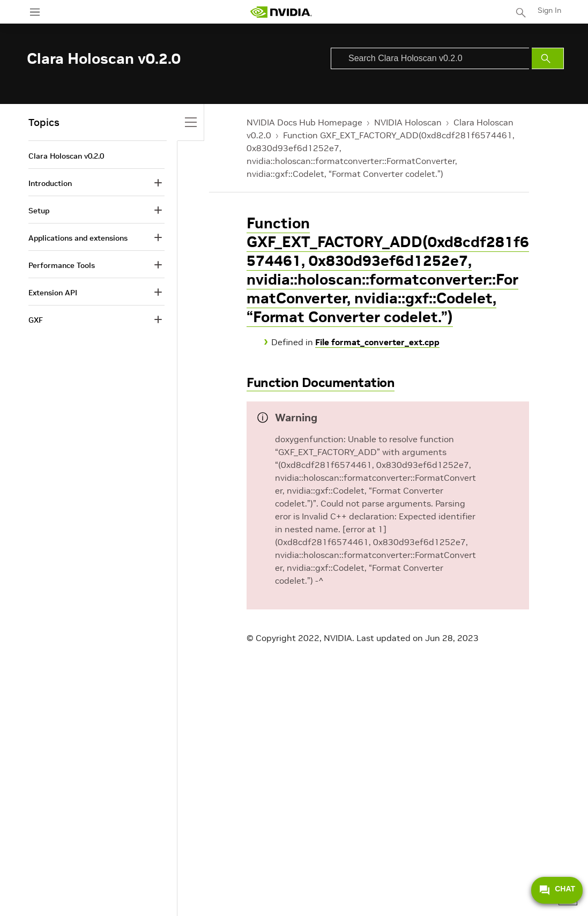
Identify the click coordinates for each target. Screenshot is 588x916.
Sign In (549, 10)
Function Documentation (321, 382)
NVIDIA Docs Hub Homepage (304, 122)
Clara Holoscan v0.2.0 (66, 156)
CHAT (557, 890)
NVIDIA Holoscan (408, 122)
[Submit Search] (548, 58)
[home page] (281, 12)
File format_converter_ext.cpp (377, 342)
